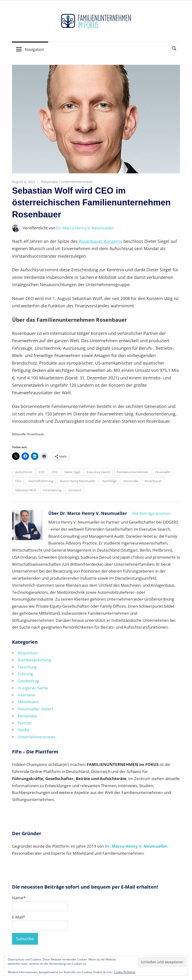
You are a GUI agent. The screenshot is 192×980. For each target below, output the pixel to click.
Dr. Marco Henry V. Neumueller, (137, 846)
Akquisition (28, 653)
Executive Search (99, 472)
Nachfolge (109, 481)
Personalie (50, 182)
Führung (25, 674)
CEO (42, 472)
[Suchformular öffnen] (174, 48)
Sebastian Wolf (26, 490)
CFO (55, 472)
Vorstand (75, 490)
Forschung (27, 667)
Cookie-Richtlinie (125, 972)
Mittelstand (28, 702)
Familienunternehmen (133, 472)
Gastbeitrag (28, 681)
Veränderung (52, 490)
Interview (26, 695)
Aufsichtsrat (24, 472)
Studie (23, 730)
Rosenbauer (153, 481)
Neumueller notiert (35, 709)
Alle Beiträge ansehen (151, 513)
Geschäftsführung (41, 481)
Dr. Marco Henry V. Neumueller (85, 228)
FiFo (18, 481)
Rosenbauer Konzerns (100, 241)
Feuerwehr (163, 472)
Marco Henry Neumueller (78, 481)
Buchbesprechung (34, 660)
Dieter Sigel (72, 472)
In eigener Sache (33, 688)
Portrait (25, 723)
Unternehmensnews (77, 182)
